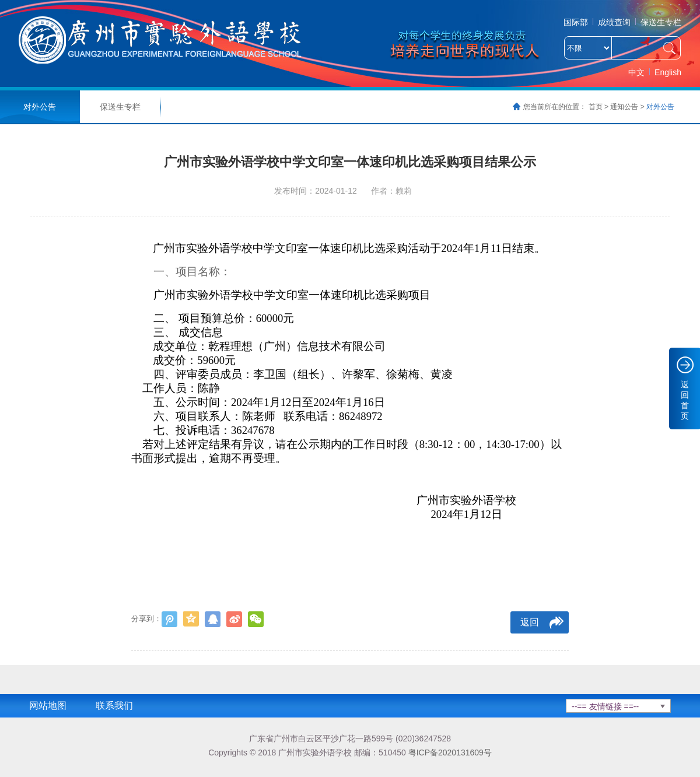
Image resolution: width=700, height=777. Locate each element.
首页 (596, 107)
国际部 (576, 22)
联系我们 (114, 706)
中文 (636, 72)
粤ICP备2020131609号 (450, 752)
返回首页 (685, 400)
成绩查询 (614, 22)
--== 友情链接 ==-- (605, 706)
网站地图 (48, 706)
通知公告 (624, 107)
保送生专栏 (661, 22)
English (668, 72)
